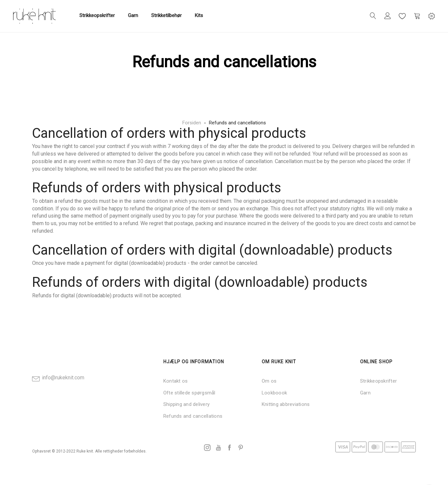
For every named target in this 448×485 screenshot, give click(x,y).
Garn (365, 393)
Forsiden (192, 123)
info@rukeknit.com (63, 378)
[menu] (141, 16)
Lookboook (274, 393)
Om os (269, 381)
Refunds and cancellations (193, 416)
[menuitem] (97, 16)
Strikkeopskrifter (378, 381)
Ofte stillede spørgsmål (189, 393)
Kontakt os (175, 381)
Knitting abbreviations (286, 404)
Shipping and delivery (186, 404)
